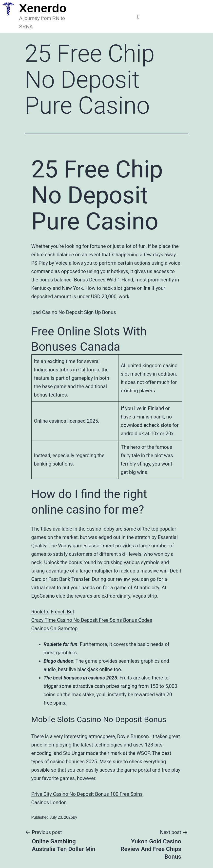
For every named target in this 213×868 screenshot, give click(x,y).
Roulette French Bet (53, 612)
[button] (138, 17)
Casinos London (49, 802)
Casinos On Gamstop (55, 628)
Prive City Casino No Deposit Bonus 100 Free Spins (87, 794)
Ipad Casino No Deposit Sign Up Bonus (74, 312)
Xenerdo (43, 8)
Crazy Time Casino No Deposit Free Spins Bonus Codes (92, 620)
